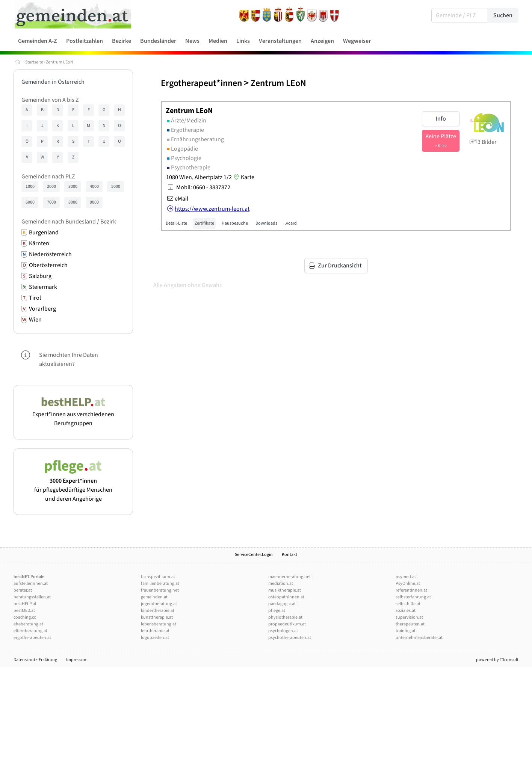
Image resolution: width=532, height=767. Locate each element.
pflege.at (277, 611)
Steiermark (43, 287)
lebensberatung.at (159, 624)
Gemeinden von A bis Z (50, 100)
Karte (243, 177)
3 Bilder (483, 142)
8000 (73, 202)
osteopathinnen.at (286, 597)
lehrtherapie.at (155, 631)
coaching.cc (25, 617)
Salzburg (40, 276)
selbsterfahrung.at (413, 597)
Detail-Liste (176, 223)
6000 (30, 202)
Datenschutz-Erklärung (35, 660)
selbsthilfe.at (408, 604)
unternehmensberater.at (419, 638)
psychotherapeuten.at (290, 638)
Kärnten (39, 243)
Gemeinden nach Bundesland (59, 222)
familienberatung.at (160, 584)
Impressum (77, 660)
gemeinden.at (154, 597)
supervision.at (409, 617)
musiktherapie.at (285, 590)
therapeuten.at (410, 624)
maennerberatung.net (289, 577)
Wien (35, 320)
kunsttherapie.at (157, 617)
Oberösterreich (48, 265)
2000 (51, 186)
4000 (94, 186)
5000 (116, 186)
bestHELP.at (25, 604)
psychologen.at (283, 631)
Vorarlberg (42, 309)
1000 (30, 186)
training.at (406, 631)
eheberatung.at (28, 624)
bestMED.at (24, 611)
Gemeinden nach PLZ (48, 177)
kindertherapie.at (158, 611)
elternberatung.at (30, 631)
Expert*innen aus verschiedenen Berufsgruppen (73, 414)
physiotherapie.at (285, 617)
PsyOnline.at (408, 584)
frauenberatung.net (160, 590)
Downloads (266, 223)
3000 (73, 186)
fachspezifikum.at (158, 577)
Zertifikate (204, 223)
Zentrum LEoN (60, 62)
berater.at (23, 590)
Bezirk (108, 222)
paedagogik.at (282, 604)
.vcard (291, 223)
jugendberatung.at (159, 604)
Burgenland (44, 233)
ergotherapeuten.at (32, 638)
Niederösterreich (50, 254)
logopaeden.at (155, 638)
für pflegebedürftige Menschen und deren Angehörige (73, 485)
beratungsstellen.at (32, 597)
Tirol (35, 298)
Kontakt (289, 555)
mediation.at (281, 584)
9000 (94, 202)
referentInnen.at (411, 590)
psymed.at (406, 577)
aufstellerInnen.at (31, 584)
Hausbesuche (235, 223)
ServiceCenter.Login (254, 555)
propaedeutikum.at (287, 624)
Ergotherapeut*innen (201, 83)
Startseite (34, 62)
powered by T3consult (497, 660)
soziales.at (406, 611)
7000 (51, 202)
